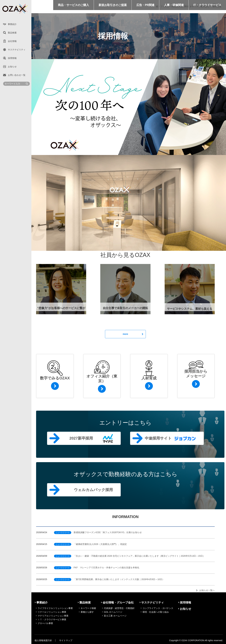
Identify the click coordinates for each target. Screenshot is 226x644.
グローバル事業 (45, 623)
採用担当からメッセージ (196, 374)
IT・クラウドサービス (207, 5)
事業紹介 (12, 24)
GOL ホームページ (113, 612)
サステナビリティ (17, 50)
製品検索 (12, 33)
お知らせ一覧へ (207, 590)
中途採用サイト (158, 438)
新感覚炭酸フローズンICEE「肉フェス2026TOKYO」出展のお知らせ (98, 532)
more (125, 334)
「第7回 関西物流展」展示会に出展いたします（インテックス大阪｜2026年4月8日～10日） (109, 579)
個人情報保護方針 (43, 640)
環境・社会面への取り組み (156, 612)
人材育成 (149, 378)
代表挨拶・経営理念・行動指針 (119, 608)
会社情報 (12, 41)
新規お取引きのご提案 (113, 5)
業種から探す (87, 612)
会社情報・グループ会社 (118, 603)
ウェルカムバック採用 (93, 490)
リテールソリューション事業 (52, 612)
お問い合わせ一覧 (17, 75)
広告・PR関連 (145, 5)
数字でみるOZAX (55, 378)
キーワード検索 (88, 608)
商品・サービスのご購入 (73, 5)
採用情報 (12, 58)
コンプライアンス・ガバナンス (158, 608)
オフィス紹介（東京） (102, 379)
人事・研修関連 (174, 5)
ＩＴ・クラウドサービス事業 (52, 620)
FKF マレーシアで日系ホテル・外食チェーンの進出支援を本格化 (97, 568)
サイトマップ (66, 640)
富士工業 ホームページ (115, 616)
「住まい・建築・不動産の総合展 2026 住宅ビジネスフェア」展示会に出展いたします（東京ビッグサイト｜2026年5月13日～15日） (129, 556)
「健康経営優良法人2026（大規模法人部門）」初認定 (90, 544)
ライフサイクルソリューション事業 (55, 608)
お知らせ (12, 67)
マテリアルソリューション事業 (53, 616)
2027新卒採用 (81, 438)
